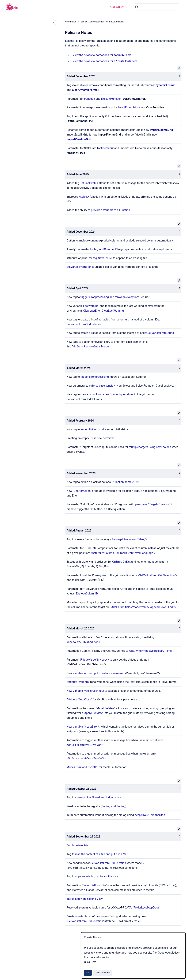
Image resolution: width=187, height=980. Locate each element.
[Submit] (137, 7)
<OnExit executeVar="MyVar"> (85, 745)
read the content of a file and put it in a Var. (102, 854)
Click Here (90, 962)
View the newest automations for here (102, 55)
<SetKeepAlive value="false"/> (129, 539)
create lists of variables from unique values (107, 394)
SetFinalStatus (89, 183)
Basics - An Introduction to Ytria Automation (102, 22)
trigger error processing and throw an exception (109, 297)
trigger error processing (95, 377)
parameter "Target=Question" (153, 504)
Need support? (117, 7)
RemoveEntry (92, 346)
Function (90, 99)
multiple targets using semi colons (150, 447)
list (92, 438)
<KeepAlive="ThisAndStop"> (84, 642)
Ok (88, 973)
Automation (71, 22)
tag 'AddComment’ (106, 249)
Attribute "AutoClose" (79, 699)
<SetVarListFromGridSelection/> (157, 575)
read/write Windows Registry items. (151, 651)
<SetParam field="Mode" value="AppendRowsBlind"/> (144, 607)
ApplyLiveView (93, 713)
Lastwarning (91, 306)
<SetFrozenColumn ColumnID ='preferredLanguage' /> (124, 553)
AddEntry (77, 346)
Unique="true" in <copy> (95, 660)
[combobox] (157, 7)
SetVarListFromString (80, 267)
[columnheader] (123, 76)
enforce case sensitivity (103, 386)
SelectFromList (127, 107)
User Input (107, 148)
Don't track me (103, 973)
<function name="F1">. (126, 482)
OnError (117, 562)
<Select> (84, 197)
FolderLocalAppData (146, 908)
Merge (105, 346)
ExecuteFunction (111, 99)
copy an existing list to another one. (97, 876)
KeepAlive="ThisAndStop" (150, 815)
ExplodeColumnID (87, 594)
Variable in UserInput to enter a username (98, 673)
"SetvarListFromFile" (94, 885)
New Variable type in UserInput (85, 691)
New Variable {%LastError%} (84, 727)
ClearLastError (92, 311)
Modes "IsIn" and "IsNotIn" (82, 767)
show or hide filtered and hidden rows (98, 797)
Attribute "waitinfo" (78, 682)
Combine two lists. (78, 845)
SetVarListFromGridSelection (84, 324)
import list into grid (92, 429)
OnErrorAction (82, 491)
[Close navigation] (54, 22)
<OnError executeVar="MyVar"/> (86, 758)
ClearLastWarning (113, 311)
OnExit (127, 562)
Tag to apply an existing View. (85, 899)
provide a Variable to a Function (110, 210)
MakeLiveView (105, 708)
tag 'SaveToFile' (103, 258)
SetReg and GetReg (113, 806)
